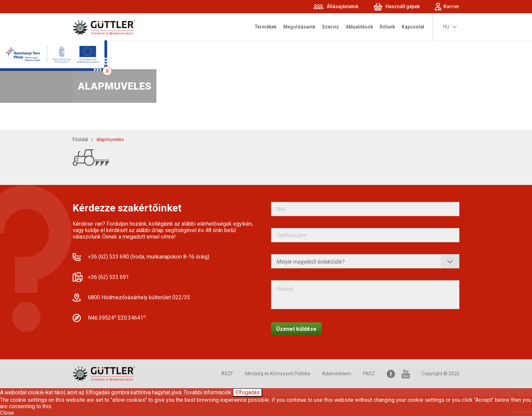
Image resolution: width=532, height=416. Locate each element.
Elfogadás (248, 392)
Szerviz (330, 27)
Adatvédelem (337, 374)
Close (7, 413)
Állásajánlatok (343, 6)
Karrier (451, 6)
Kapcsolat (413, 27)
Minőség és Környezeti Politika (278, 374)
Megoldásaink (299, 27)
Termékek (266, 27)
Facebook (391, 374)
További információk (207, 392)
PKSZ (369, 374)
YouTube (406, 374)
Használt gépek (403, 6)
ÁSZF (227, 374)
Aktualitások (359, 27)
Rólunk (387, 27)
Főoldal (80, 139)
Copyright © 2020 (441, 374)
